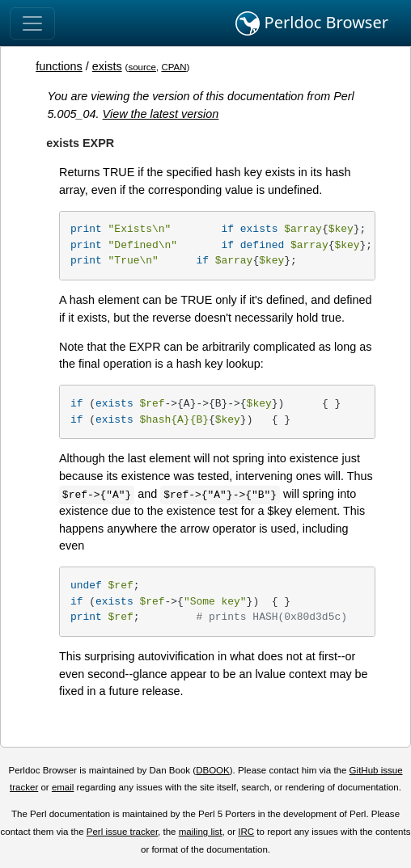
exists (107, 66)
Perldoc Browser (312, 23)
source (142, 67)
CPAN (174, 67)
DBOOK (213, 770)
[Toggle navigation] (32, 23)
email (63, 787)
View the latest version (161, 114)
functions (59, 66)
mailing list (201, 832)
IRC (246, 832)
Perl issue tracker (122, 832)
